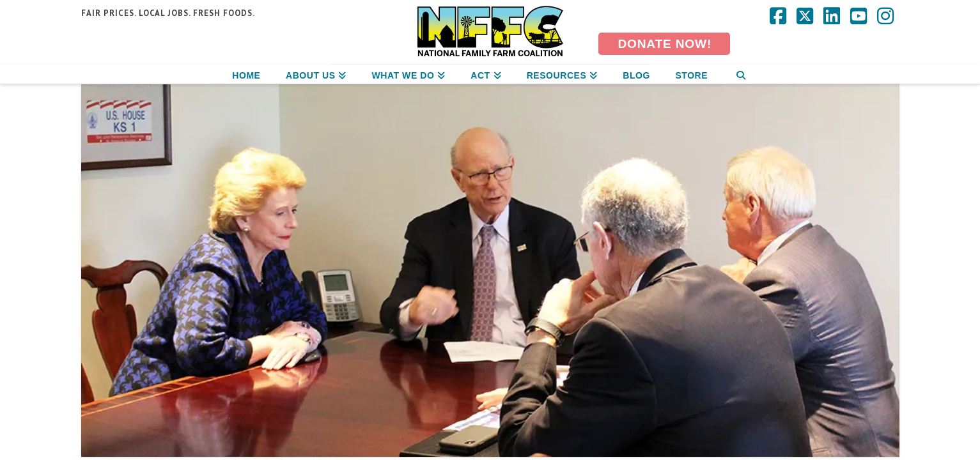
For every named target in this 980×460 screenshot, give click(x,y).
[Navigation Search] (741, 74)
